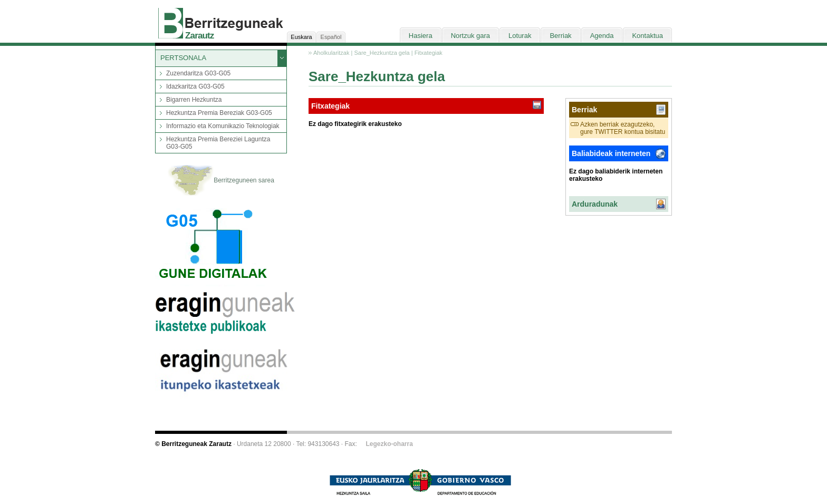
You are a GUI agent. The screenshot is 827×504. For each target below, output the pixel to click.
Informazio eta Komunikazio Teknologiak (223, 126)
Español (331, 37)
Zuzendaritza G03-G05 (198, 73)
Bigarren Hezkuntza (194, 100)
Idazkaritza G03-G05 (195, 86)
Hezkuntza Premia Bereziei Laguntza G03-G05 (218, 143)
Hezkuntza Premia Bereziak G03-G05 (219, 113)
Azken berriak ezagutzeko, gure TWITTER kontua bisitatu (623, 128)
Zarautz (200, 36)
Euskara (301, 37)
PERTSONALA (183, 58)
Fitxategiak (429, 53)
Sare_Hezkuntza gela (382, 53)
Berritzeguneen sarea (221, 181)
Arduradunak (595, 204)
